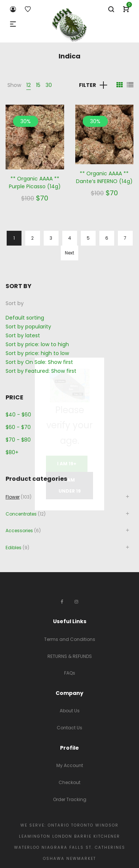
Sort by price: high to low (37, 353)
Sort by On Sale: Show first (39, 362)
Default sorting (25, 318)
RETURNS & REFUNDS (70, 656)
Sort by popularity (28, 327)
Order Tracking (70, 799)
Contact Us (69, 728)
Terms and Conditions (70, 639)
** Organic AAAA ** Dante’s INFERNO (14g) (104, 177)
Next (69, 253)
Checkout (69, 782)
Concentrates (21, 514)
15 (38, 85)
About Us (70, 711)
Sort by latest (23, 335)
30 (49, 85)
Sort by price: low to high (37, 344)
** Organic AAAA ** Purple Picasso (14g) (35, 183)
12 (29, 85)
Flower (13, 497)
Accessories (19, 531)
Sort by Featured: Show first (41, 371)
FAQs (70, 673)
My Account (70, 765)
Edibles (14, 548)
